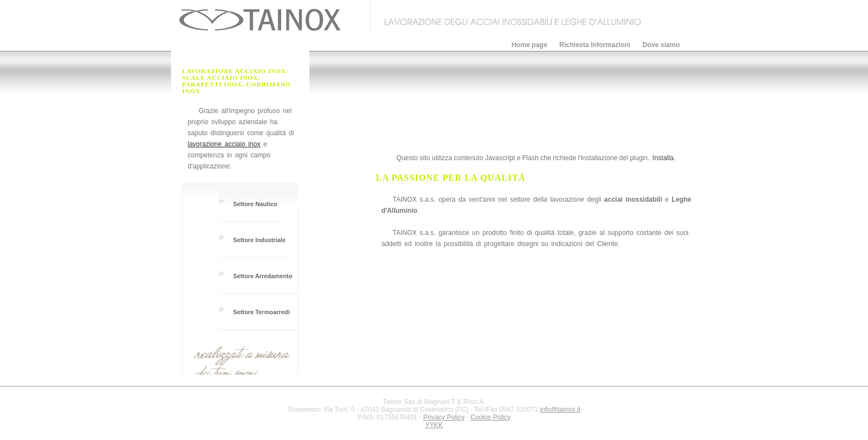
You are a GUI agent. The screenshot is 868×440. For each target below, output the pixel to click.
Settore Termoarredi (261, 312)
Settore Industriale (259, 240)
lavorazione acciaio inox (224, 144)
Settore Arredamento (263, 276)
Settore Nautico (255, 204)
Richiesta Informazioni (595, 45)
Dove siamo (661, 45)
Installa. (664, 158)
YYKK (434, 425)
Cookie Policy (491, 417)
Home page (529, 45)
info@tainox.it (560, 410)
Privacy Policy (444, 417)
